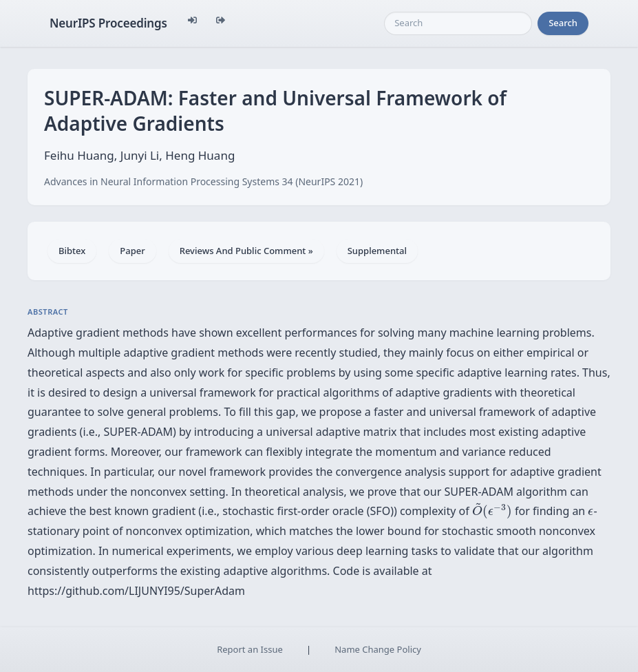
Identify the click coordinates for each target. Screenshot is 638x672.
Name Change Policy (378, 649)
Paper (132, 251)
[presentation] (492, 511)
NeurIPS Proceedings (108, 23)
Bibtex (72, 251)
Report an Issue (250, 649)
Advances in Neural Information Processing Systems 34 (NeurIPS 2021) (203, 181)
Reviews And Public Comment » (246, 251)
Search (563, 23)
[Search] (458, 23)
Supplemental (377, 251)
